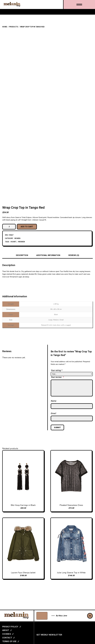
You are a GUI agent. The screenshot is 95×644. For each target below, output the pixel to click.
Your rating (56, 370)
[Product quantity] (9, 227)
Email (53, 414)
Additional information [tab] (48, 255)
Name (54, 401)
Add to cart (27, 227)
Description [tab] (22, 255)
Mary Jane (63, 616)
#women (21, 242)
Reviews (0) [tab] (74, 255)
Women (17, 239)
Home (5, 27)
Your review (57, 377)
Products (14, 27)
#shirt (13, 242)
